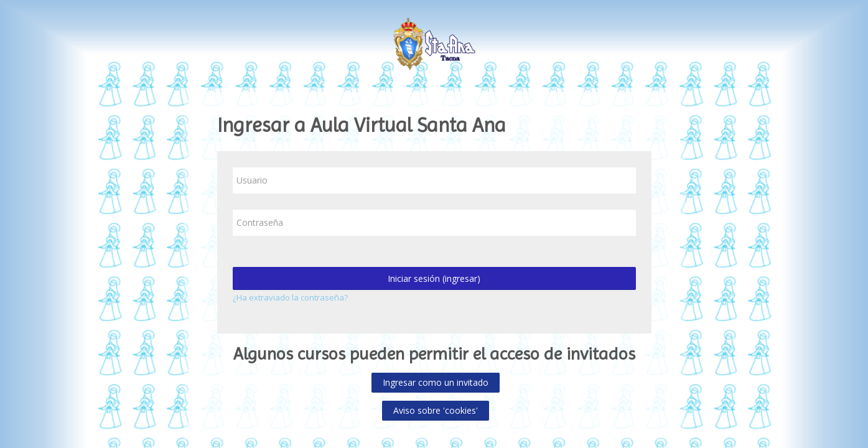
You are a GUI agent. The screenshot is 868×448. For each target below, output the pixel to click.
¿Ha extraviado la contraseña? (290, 297)
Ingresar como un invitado (436, 382)
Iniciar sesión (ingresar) (434, 278)
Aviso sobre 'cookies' (436, 410)
